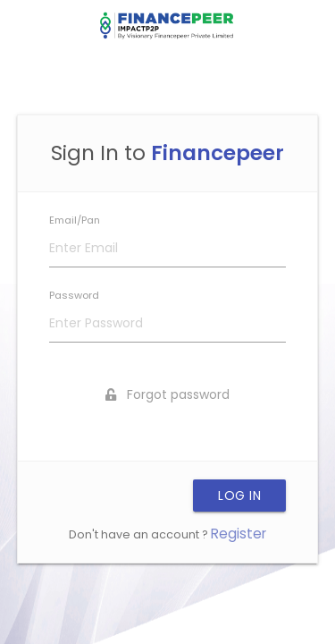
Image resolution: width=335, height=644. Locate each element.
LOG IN (239, 496)
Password (74, 295)
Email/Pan (75, 220)
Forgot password (167, 394)
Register (239, 534)
